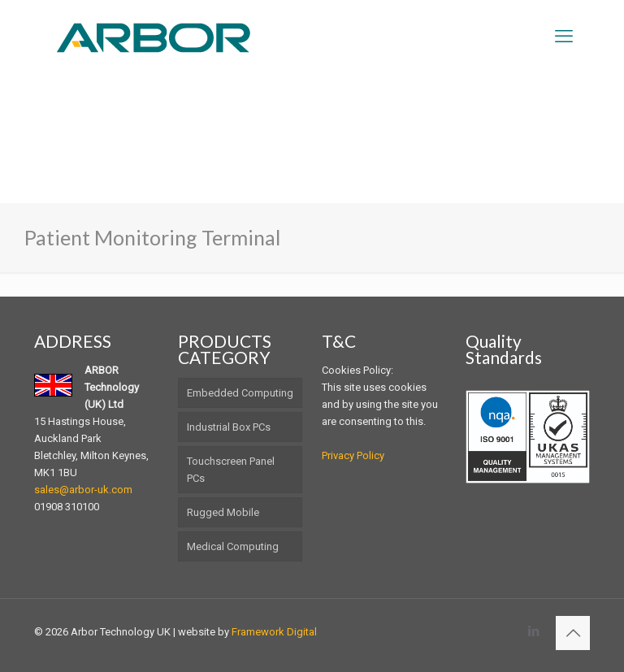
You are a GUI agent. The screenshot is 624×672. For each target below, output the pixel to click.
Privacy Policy (353, 455)
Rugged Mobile (223, 512)
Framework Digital (274, 632)
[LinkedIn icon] (533, 631)
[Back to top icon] (573, 633)
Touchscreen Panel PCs (231, 470)
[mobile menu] (564, 37)
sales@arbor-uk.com (83, 490)
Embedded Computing (240, 393)
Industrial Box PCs (229, 427)
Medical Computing (233, 546)
